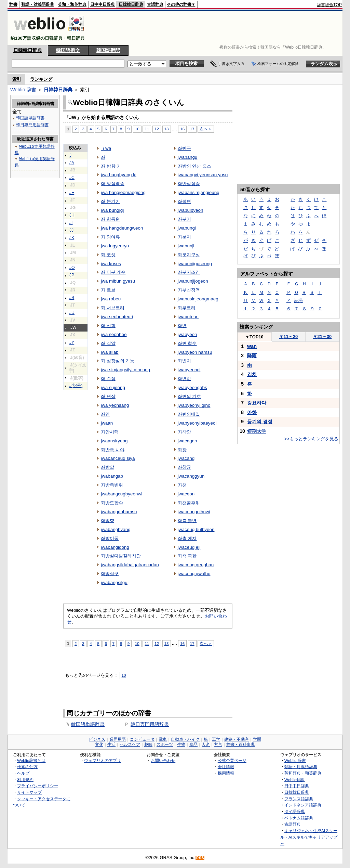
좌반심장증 (189, 184)
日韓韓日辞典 (131, 4)
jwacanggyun (191, 476)
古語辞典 (155, 4)
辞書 (13, 4)
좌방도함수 (112, 503)
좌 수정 (108, 379)
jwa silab (110, 352)
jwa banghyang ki (119, 175)
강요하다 (257, 403)
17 (192, 129)
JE (72, 193)
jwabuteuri (188, 317)
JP (72, 275)
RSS (200, 858)
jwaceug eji (189, 547)
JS (72, 298)
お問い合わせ (163, 760)
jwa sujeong (113, 387)
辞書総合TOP (329, 5)
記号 (299, 301)
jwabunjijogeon (193, 281)
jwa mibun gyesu (118, 281)
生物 (181, 744)
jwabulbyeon (191, 210)
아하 (252, 412)
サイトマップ (29, 792)
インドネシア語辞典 (303, 805)
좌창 (182, 450)
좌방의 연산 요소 (194, 166)
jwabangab (112, 476)
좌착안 (184, 432)
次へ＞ (206, 129)
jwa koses (111, 264)
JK (72, 238)
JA (72, 163)
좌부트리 (187, 308)
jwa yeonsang (115, 405)
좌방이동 (110, 538)
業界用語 (118, 739)
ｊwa (106, 148)
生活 (111, 744)
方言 (218, 744)
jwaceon (186, 494)
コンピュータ (142, 739)
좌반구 (184, 148)
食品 (193, 744)
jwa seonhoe (114, 334)
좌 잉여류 (110, 237)
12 (157, 129)
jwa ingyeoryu (115, 246)
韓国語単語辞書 (88, 724)
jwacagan (187, 441)
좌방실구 (110, 574)
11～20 (289, 336)
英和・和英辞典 (72, 4)
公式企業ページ (232, 760)
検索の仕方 (27, 767)
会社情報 (226, 767)
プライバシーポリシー (38, 786)
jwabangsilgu (114, 582)
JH (72, 215)
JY (72, 342)
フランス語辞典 (299, 799)
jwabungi (187, 228)
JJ (71, 230)
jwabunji (186, 246)
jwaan (107, 423)
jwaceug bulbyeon (196, 529)
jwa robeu (111, 299)
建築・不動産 (237, 739)
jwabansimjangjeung (199, 192)
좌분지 (184, 237)
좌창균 (184, 467)
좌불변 (184, 201)
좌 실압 (108, 343)
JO (72, 268)
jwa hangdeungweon (122, 228)
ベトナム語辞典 (299, 818)
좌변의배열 (189, 414)
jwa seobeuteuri (117, 317)
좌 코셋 (108, 255)
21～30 (322, 336)
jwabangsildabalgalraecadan (130, 565)
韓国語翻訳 (108, 50)
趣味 (148, 744)
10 (137, 129)
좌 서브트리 (113, 308)
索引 (17, 79)
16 (182, 129)
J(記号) (76, 386)
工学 (216, 739)
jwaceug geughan (196, 565)
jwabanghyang (116, 529)
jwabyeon (187, 334)
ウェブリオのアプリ (103, 760)
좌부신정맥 (189, 290)
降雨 (252, 355)
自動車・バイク (185, 739)
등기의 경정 (260, 422)
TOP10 (254, 337)
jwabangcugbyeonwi (122, 494)
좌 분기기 (110, 201)
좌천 (182, 485)
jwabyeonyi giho (194, 405)
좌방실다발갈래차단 (121, 556)
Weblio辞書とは (31, 760)
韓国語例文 (68, 50)
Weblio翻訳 (294, 780)
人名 (206, 744)
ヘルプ (23, 773)
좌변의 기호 (190, 396)
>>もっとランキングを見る (311, 439)
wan (252, 346)
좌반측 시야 (113, 450)
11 (147, 129)
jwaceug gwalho (194, 574)
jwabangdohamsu (119, 512)
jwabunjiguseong (195, 264)
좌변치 (184, 361)
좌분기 (184, 219)
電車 (163, 739)
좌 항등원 (110, 219)
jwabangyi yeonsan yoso (203, 175)
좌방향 (107, 521)
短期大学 (257, 431)
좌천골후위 (189, 503)
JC (72, 178)
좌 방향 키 (111, 166)
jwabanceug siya (118, 458)
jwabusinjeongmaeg (198, 299)
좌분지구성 (189, 255)
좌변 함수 (187, 343)
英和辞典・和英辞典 (303, 773)
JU (72, 313)
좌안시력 (110, 432)
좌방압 (107, 467)
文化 (99, 744)
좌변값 (184, 379)
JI (71, 223)
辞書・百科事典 (241, 744)
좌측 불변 (187, 521)
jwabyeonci (189, 370)
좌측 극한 (187, 556)
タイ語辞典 (295, 811)
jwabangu (188, 157)
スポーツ (165, 744)
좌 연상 (108, 396)
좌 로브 (108, 290)
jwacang (186, 458)
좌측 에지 (187, 538)
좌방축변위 (112, 485)
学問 (257, 739)
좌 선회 (108, 326)
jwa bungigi (112, 210)
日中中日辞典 (103, 4)
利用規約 (25, 780)
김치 (252, 374)
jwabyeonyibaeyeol (197, 423)
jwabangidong (115, 547)
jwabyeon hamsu (195, 352)
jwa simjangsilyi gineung (125, 370)
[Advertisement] (217, 28)
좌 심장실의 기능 (118, 361)
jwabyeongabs (192, 387)
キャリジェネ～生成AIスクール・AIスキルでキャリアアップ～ (309, 837)
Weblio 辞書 (23, 90)
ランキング (41, 79)
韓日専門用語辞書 (150, 724)
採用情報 (226, 773)
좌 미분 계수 (113, 272)
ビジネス (97, 739)
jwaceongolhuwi (194, 512)
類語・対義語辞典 (38, 4)
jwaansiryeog (114, 441)
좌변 (182, 326)
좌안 (105, 414)
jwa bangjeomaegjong (123, 192)
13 (167, 129)
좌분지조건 (189, 272)
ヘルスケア (130, 744)
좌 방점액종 (113, 184)
